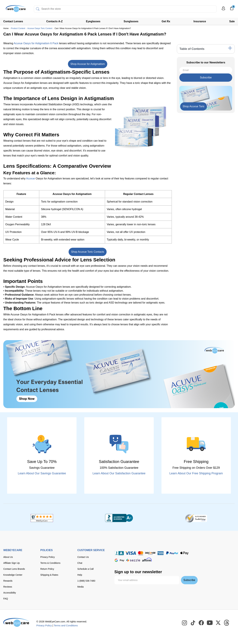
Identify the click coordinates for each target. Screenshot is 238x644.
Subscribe (206, 77)
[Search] (38, 9)
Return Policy (47, 569)
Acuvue (30, 178)
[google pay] (119, 560)
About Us (8, 557)
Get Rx (166, 21)
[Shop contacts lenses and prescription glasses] (14, 10)
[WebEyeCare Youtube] (210, 623)
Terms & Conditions (50, 563)
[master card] (141, 553)
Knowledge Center (13, 575)
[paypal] (172, 553)
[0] (232, 9)
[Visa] (131, 553)
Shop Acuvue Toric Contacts (88, 252)
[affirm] (147, 560)
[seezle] (133, 560)
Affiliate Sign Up (11, 563)
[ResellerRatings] (196, 518)
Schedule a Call (85, 569)
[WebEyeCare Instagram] (185, 623)
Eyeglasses (93, 21)
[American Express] (161, 553)
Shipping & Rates (49, 575)
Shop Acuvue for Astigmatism (88, 64)
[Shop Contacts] (119, 374)
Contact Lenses (13, 21)
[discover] (150, 553)
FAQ (6, 599)
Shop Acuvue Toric (194, 106)
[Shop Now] (194, 106)
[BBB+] (119, 518)
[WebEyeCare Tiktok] (193, 623)
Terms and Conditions (66, 625)
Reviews (8, 587)
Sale (232, 21)
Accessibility (10, 593)
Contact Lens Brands (14, 569)
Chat (80, 563)
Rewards (8, 581)
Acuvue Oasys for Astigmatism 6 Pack (36, 43)
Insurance (200, 21)
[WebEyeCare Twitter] (218, 623)
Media (80, 587)
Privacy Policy (48, 557)
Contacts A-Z (54, 21)
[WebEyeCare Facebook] (201, 623)
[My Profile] (223, 10)
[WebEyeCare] (17, 622)
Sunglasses (131, 21)
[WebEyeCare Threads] (227, 623)
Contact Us (83, 557)
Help (80, 575)
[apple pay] (184, 553)
